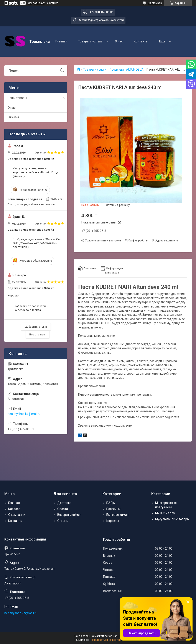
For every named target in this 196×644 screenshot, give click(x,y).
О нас (119, 41)
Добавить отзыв (36, 327)
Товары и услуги (90, 41)
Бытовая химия (117, 515)
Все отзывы (37, 334)
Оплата (63, 509)
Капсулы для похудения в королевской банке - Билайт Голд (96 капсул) (35, 172)
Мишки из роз (165, 513)
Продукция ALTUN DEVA (127, 70)
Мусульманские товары (172, 519)
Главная (61, 41)
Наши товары (17, 98)
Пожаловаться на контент (106, 640)
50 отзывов (155, 3)
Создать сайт (36, 3)
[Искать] (62, 71)
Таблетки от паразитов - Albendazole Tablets (31, 308)
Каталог (14, 509)
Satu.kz (117, 636)
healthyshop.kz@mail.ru (24, 414)
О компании (17, 515)
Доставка (64, 503)
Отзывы (13, 117)
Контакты (141, 41)
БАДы (111, 503)
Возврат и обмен (69, 515)
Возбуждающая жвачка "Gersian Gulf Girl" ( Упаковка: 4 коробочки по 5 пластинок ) (37, 243)
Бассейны (113, 509)
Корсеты (113, 521)
